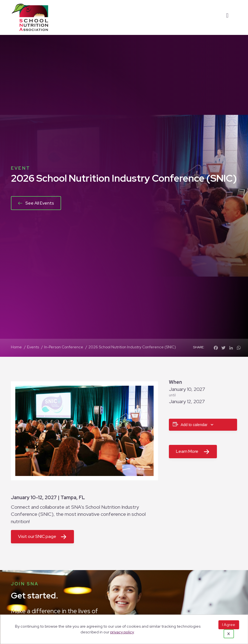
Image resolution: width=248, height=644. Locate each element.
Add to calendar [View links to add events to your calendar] (194, 425)
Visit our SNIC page (37, 536)
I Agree (229, 625)
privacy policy (122, 632)
